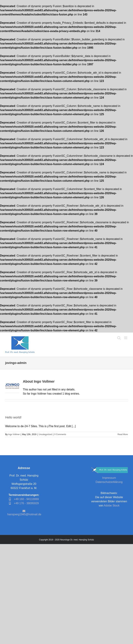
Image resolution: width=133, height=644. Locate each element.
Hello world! (13, 417)
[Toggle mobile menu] (126, 338)
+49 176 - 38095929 (24, 503)
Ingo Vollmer (14, 434)
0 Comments (60, 434)
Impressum (109, 478)
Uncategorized (45, 434)
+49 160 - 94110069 (24, 499)
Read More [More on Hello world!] (123, 434)
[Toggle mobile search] (119, 338)
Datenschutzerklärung (109, 482)
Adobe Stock (112, 506)
